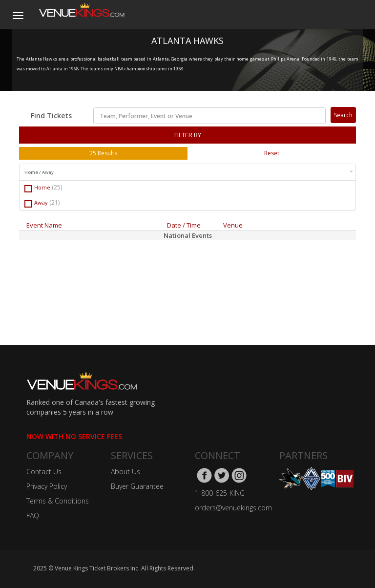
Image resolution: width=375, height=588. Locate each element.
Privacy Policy (47, 486)
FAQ (33, 515)
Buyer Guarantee (137, 486)
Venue (233, 225)
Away (42, 203)
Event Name (44, 225)
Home (43, 188)
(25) (57, 187)
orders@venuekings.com (233, 508)
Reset (272, 153)
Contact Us (44, 472)
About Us (125, 472)
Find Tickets (51, 115)
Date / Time (184, 225)
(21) (54, 202)
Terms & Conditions (58, 501)
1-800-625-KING (220, 493)
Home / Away (189, 172)
